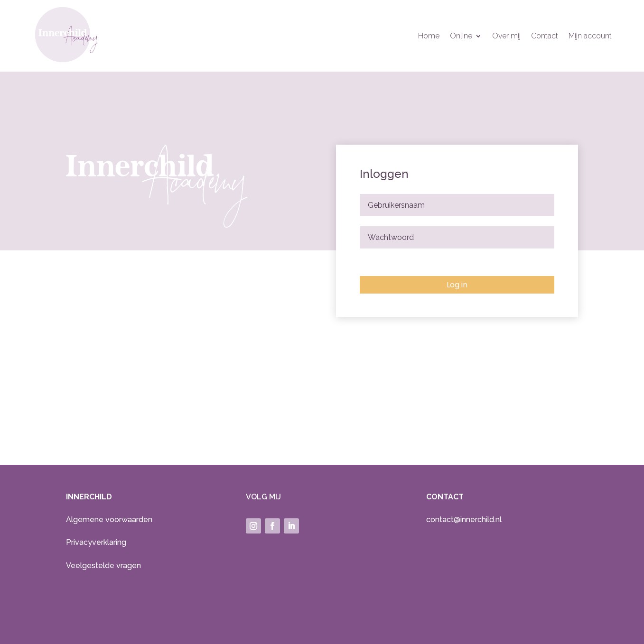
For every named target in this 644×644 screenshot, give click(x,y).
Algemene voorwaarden (109, 520)
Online (461, 37)
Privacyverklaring (96, 542)
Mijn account (590, 37)
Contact (545, 37)
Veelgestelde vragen (103, 566)
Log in (457, 285)
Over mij (506, 37)
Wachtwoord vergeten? (390, 262)
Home (429, 37)
